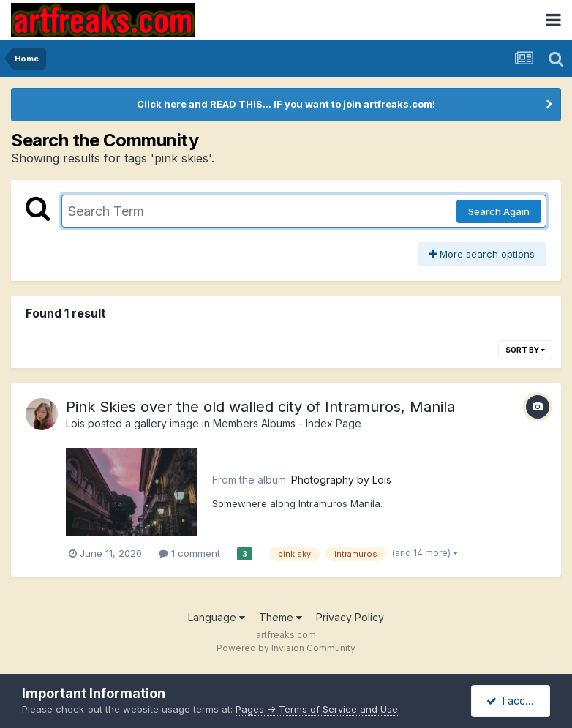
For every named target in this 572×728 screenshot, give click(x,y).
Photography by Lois (341, 480)
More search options (482, 254)
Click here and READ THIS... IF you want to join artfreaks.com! (286, 104)
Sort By (525, 350)
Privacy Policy (350, 617)
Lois (75, 423)
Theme (281, 617)
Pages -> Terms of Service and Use (317, 709)
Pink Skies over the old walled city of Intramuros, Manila (260, 407)
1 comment (189, 553)
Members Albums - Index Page (287, 423)
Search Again (499, 211)
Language (217, 617)
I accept (514, 701)
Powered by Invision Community (286, 648)
